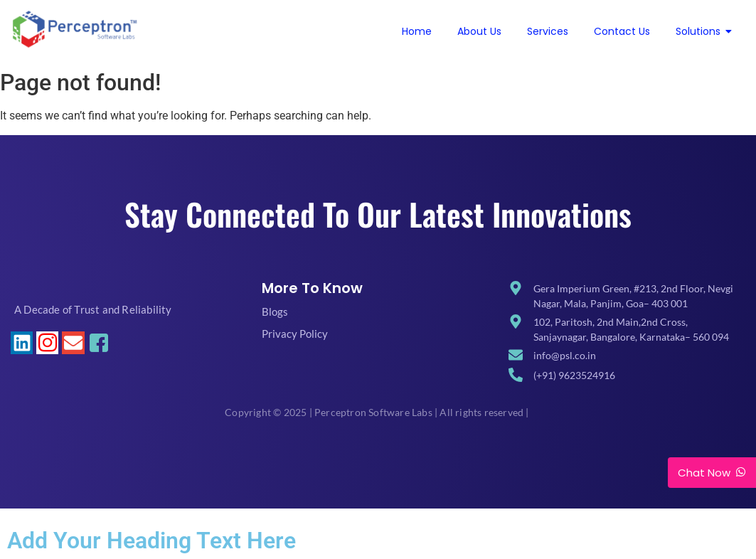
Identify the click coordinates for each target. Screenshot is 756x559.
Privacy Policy (295, 334)
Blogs (275, 312)
